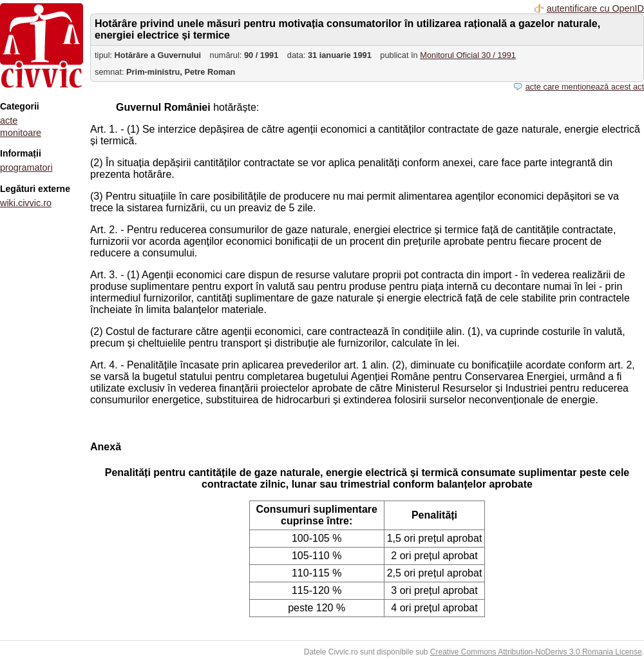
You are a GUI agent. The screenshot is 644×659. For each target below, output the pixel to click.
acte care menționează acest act (585, 87)
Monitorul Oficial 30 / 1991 (468, 55)
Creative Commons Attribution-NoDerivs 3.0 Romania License (536, 652)
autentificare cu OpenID (595, 8)
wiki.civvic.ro (26, 203)
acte (9, 120)
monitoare (21, 133)
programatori (26, 167)
